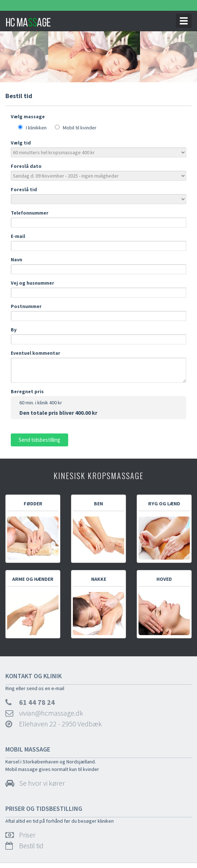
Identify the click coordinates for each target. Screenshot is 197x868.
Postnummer (31, 306)
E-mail (21, 236)
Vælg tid (21, 143)
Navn (20, 260)
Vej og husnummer (36, 283)
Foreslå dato (26, 166)
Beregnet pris (27, 391)
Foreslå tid (24, 189)
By (17, 330)
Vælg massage (28, 116)
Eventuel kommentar (36, 353)
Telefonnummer (34, 213)
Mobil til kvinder (78, 128)
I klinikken (35, 128)
